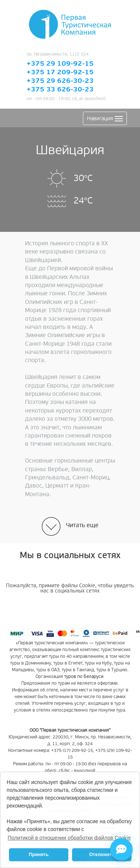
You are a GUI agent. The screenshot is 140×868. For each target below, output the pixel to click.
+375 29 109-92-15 (60, 64)
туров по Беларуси (84, 677)
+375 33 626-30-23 (60, 90)
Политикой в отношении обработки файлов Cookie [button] (69, 838)
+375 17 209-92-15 (60, 72)
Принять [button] (39, 855)
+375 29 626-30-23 (60, 81)
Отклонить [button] (102, 855)
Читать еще (82, 525)
